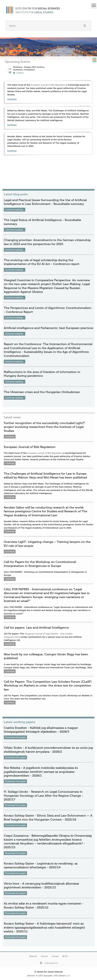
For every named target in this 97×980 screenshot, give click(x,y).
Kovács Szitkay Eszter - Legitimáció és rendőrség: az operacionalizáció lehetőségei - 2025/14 (41, 865)
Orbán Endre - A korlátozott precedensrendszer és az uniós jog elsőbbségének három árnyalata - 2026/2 (48, 750)
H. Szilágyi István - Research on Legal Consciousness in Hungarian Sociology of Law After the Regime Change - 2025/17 (43, 796)
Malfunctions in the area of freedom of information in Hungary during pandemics (42, 374)
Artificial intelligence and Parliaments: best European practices (48, 328)
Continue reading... (15, 210)
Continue (12, 99)
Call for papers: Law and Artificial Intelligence (36, 628)
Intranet (44, 956)
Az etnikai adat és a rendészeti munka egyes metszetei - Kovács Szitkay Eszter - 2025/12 (44, 905)
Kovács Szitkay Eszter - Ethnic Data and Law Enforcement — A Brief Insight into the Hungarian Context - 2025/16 (48, 817)
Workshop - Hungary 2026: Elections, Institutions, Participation (29, 68)
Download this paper (15, 737)
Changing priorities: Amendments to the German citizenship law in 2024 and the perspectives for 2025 (47, 242)
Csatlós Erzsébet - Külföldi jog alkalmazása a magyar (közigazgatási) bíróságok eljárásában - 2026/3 (41, 730)
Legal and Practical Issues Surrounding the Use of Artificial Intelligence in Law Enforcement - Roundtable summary (45, 202)
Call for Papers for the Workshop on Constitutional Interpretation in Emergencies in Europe (40, 564)
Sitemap (55, 956)
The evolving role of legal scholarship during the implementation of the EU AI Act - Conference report (42, 262)
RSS (65, 956)
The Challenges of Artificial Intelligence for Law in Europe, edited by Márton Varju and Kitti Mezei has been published (45, 476)
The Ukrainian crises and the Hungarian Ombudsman (42, 392)
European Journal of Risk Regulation (30, 447)
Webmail (33, 956)
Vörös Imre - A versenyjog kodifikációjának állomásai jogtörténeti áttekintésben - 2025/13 (41, 886)
